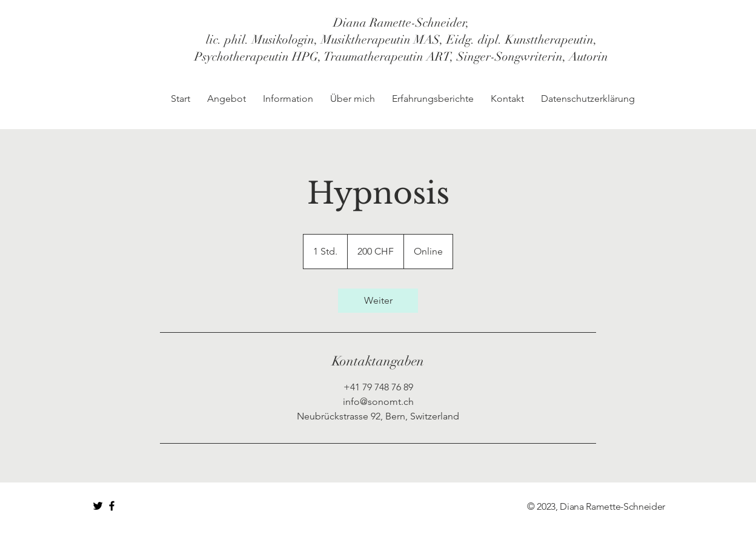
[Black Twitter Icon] (98, 506)
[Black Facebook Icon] (112, 506)
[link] (378, 301)
